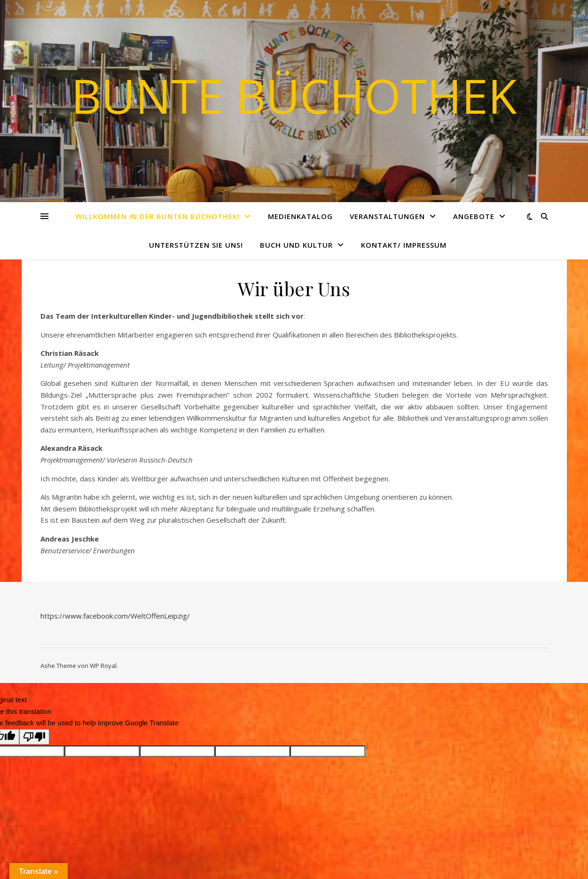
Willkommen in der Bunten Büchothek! (157, 216)
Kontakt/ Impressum (404, 245)
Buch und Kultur (296, 245)
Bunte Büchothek (294, 95)
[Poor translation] (34, 737)
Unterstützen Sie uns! (196, 245)
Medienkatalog (300, 216)
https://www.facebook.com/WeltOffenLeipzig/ (115, 616)
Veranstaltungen (387, 216)
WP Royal (103, 666)
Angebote (474, 216)
